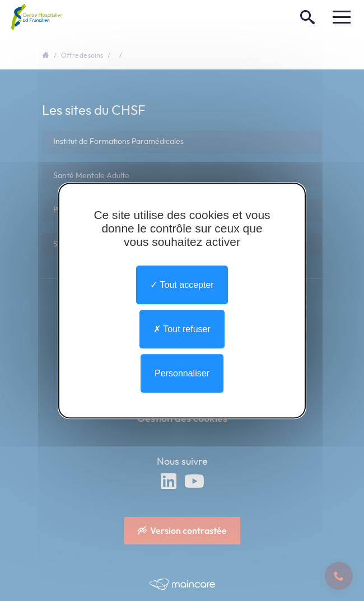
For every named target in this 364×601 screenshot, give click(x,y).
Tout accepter (182, 285)
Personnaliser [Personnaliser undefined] (182, 373)
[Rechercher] (307, 17)
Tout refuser (182, 329)
